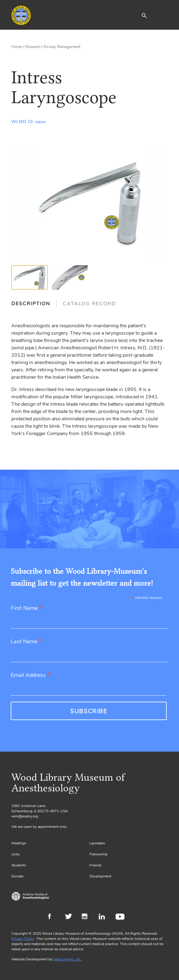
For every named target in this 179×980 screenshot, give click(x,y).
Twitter (70, 917)
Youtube (121, 917)
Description (31, 304)
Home (17, 47)
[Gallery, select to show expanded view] (89, 203)
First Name (27, 608)
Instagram (87, 917)
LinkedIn (104, 917)
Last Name (27, 642)
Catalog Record (89, 304)
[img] (30, 277)
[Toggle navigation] (163, 15)
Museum (33, 47)
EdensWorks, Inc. (68, 959)
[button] (144, 15)
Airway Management (62, 47)
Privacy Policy (23, 939)
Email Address (31, 676)
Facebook (53, 917)
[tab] (34, 304)
